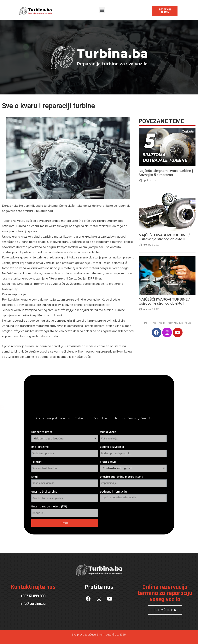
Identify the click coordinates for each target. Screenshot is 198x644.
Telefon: (37, 462)
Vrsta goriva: (108, 462)
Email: (35, 477)
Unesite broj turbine (44, 492)
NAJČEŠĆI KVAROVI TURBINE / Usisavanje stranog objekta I (164, 301)
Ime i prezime (40, 447)
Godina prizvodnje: (112, 447)
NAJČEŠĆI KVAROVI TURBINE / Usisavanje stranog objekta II (164, 237)
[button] (102, 10)
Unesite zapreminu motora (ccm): (121, 477)
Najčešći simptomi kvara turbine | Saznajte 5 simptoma (166, 173)
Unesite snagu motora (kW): (49, 507)
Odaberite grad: (42, 432)
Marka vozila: (108, 432)
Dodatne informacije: (114, 492)
